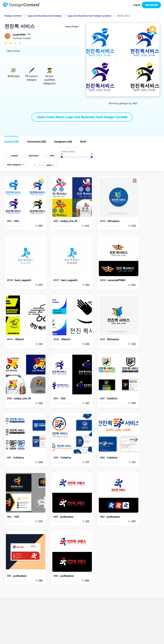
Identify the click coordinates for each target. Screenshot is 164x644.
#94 (56, 399)
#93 (10, 221)
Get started (151, 5)
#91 (9, 458)
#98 (10, 399)
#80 (56, 576)
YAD (135, 103)
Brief (83, 142)
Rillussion (113, 221)
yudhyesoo (67, 517)
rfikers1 (19, 339)
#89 (103, 458)
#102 (103, 221)
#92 (103, 399)
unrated (14, 156)
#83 (56, 517)
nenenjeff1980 (116, 280)
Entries (12, 142)
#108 (10, 280)
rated (52, 156)
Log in (137, 5)
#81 (9, 576)
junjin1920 (19, 35)
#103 (57, 339)
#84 (10, 517)
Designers (63, 142)
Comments (36, 142)
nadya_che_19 (69, 221)
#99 (56, 221)
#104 (10, 339)
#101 (103, 339)
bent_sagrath (23, 280)
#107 (57, 280)
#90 (56, 458)
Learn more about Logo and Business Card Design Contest (82, 117)
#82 (103, 517)
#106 (103, 280)
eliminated (34, 156)
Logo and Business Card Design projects (89, 16)
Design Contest (13, 16)
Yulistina (112, 399)
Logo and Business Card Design (44, 16)
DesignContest (22, 5)
